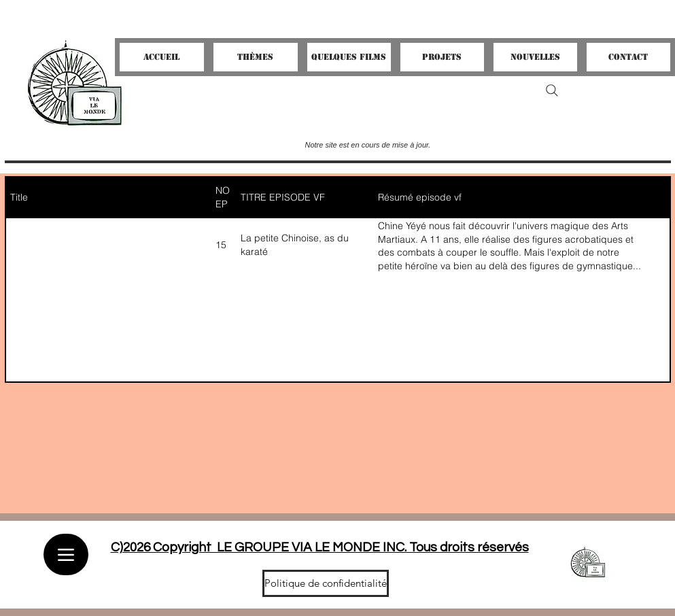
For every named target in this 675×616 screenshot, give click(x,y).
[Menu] (66, 554)
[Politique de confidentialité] (326, 583)
